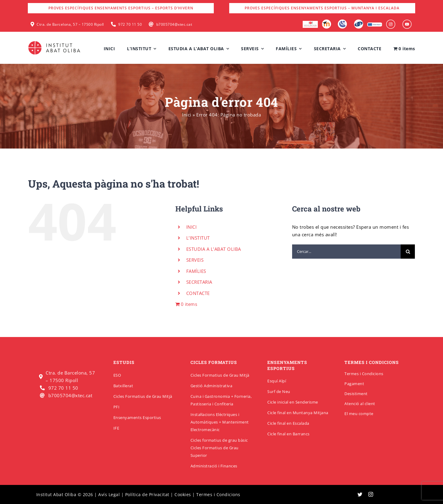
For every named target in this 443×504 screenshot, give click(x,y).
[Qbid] (358, 21)
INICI (192, 227)
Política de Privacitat (147, 494)
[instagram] (371, 494)
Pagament (354, 384)
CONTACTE (198, 293)
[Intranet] (342, 21)
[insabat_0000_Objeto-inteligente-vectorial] (407, 22)
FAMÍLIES (196, 271)
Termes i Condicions (364, 374)
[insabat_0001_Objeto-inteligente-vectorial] (391, 22)
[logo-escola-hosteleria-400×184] (310, 23)
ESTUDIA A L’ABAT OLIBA (214, 249)
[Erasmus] (375, 24)
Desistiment (356, 394)
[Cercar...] (347, 252)
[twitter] (360, 494)
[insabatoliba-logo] (55, 42)
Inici (187, 115)
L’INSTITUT (198, 238)
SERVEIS (195, 260)
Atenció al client (360, 404)
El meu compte (359, 414)
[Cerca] (408, 252)
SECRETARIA (199, 282)
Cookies (183, 494)
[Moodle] (326, 21)
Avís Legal (109, 494)
